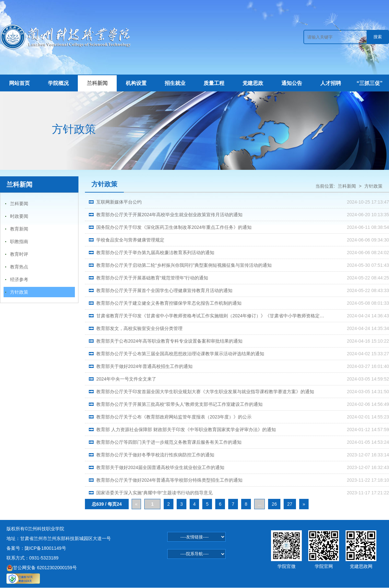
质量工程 (214, 83)
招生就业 (175, 83)
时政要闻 (19, 216)
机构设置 (136, 83)
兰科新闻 (97, 83)
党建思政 (253, 83)
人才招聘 (331, 83)
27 (290, 504)
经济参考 (19, 279)
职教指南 (19, 241)
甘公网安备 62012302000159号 (42, 568)
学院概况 (58, 83)
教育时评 (19, 254)
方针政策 (19, 292)
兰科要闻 (19, 204)
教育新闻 (19, 229)
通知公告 (292, 83)
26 (274, 504)
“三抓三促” (370, 83)
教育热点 (19, 267)
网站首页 (19, 83)
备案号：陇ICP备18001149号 (36, 548)
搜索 (378, 37)
